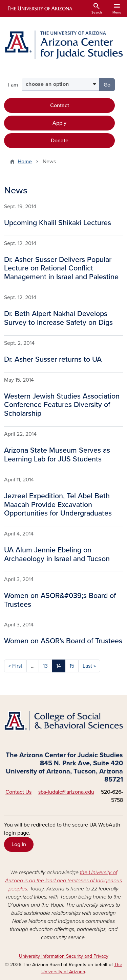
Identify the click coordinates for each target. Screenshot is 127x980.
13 (45, 666)
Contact (60, 105)
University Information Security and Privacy (64, 956)
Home (25, 162)
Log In (19, 844)
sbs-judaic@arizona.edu (66, 792)
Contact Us (18, 792)
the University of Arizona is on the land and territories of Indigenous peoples (63, 881)
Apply (59, 123)
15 (72, 666)
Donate (60, 141)
